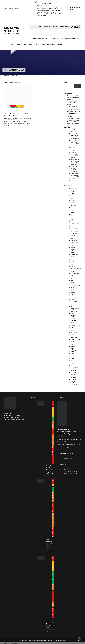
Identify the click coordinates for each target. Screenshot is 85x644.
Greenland (73, 266)
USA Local (19, 45)
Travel (72, 353)
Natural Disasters (75, 308)
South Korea (74, 338)
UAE (72, 360)
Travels (72, 355)
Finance (73, 253)
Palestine (73, 317)
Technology (73, 350)
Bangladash (74, 206)
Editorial (73, 235)
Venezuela (73, 378)
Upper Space (74, 371)
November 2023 (75, 177)
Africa (72, 190)
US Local (73, 374)
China (72, 216)
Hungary (73, 272)
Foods (72, 256)
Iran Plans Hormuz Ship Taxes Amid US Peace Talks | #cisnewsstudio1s (74, 122)
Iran (71, 279)
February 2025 (74, 156)
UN (71, 366)
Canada (72, 214)
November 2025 (75, 140)
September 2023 (75, 179)
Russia (72, 329)
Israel (72, 280)
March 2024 (74, 172)
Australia (73, 200)
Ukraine (72, 362)
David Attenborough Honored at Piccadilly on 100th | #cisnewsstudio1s (48, 4)
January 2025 (74, 158)
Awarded (73, 204)
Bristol (72, 209)
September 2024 (75, 165)
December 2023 (75, 175)
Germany (73, 263)
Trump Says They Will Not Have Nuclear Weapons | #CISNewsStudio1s (74, 98)
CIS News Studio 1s (12, 30)
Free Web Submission (6, 643)
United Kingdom (75, 369)
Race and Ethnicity (75, 326)
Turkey (72, 357)
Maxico (72, 296)
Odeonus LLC (43, 640)
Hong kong (73, 270)
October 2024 (74, 163)
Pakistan (73, 315)
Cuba (72, 227)
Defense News (15, 108)
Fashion (73, 249)
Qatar (72, 324)
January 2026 (74, 137)
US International (75, 372)
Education (73, 237)
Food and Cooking (75, 254)
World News (28, 45)
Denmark (73, 230)
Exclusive (73, 247)
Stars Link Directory (17, 643)
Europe (72, 246)
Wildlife (72, 383)
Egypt (72, 239)
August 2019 (74, 180)
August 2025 (74, 146)
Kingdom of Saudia (75, 286)
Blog (38, 45)
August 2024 (74, 166)
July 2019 (73, 182)
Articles (13, 106)
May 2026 (73, 130)
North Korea (74, 312)
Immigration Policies (76, 273)
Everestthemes (64, 640)
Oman (72, 313)
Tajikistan (73, 346)
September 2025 (75, 144)
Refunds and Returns (70, 473)
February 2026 (74, 135)
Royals (72, 327)
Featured (73, 251)
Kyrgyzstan (73, 287)
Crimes (72, 220)
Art (71, 195)
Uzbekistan (73, 376)
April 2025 (73, 153)
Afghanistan (74, 188)
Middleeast (73, 298)
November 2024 (75, 161)
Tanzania (73, 348)
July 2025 (73, 147)
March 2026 (74, 133)
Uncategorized (74, 367)
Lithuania (73, 293)
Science (73, 331)
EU (71, 244)
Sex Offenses (74, 333)
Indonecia (73, 277)
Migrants (73, 300)
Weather (73, 381)
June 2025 (73, 149)
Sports (72, 343)
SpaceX (72, 341)
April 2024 (73, 170)
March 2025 (74, 154)
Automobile (73, 202)
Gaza (72, 260)
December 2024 (75, 159)
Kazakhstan (74, 284)
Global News (74, 265)
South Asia (73, 336)
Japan (72, 282)
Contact (60, 45)
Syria (72, 345)
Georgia (72, 261)
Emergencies (74, 240)
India (72, 275)
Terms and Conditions (71, 471)
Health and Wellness (76, 268)
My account (51, 45)
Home (12, 45)
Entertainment (74, 242)
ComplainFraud (69, 458)
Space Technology (75, 339)
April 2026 (73, 132)
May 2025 (73, 151)
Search (66, 82)
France (72, 258)
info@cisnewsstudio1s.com (16, 420)
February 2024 (74, 173)
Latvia (72, 289)
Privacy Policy (68, 469)
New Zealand (74, 310)
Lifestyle (73, 291)
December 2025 (75, 139)
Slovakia (73, 334)
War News (73, 379)
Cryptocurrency (74, 221)
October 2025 (74, 142)
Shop (43, 45)
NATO (72, 305)
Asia (72, 199)
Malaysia (73, 294)
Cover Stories (21, 106)
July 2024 (73, 168)
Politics (22, 108)
